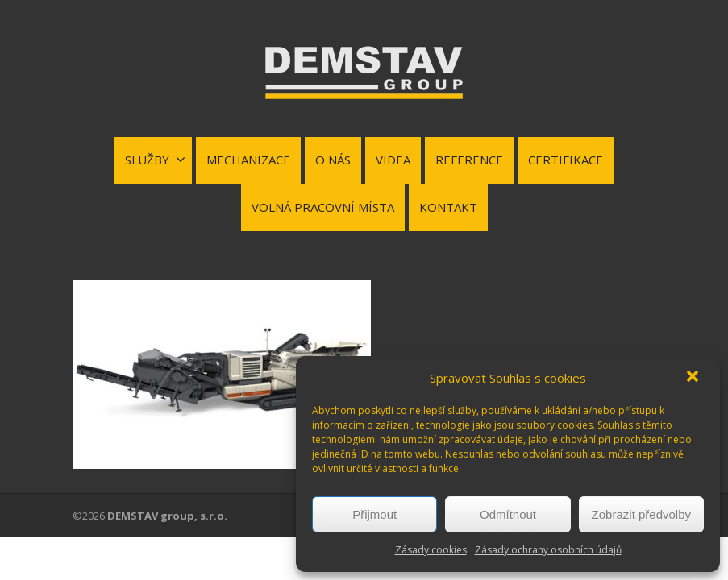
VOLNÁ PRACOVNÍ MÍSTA (323, 207)
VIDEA (393, 159)
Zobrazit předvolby (641, 514)
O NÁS (333, 159)
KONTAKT (448, 207)
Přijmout (374, 514)
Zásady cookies (431, 550)
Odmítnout (508, 514)
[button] (694, 378)
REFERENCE (469, 159)
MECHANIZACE (248, 159)
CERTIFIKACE (566, 159)
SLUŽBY (155, 159)
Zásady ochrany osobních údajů (548, 550)
